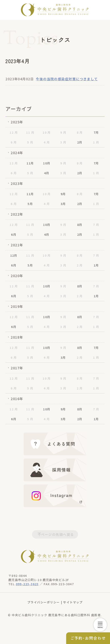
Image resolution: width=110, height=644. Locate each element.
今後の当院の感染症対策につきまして (67, 79)
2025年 (17, 122)
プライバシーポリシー (43, 602)
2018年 (17, 337)
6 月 (14, 142)
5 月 (30, 142)
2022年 (17, 214)
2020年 (17, 276)
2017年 (17, 368)
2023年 (17, 183)
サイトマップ (73, 602)
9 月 (63, 132)
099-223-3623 (27, 584)
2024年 (17, 153)
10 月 (47, 132)
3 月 (63, 142)
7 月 (96, 225)
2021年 (17, 245)
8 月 (80, 132)
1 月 (96, 142)
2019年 (17, 306)
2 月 (80, 265)
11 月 (30, 132)
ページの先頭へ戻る (58, 534)
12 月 (14, 132)
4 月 (47, 142)
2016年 (17, 399)
